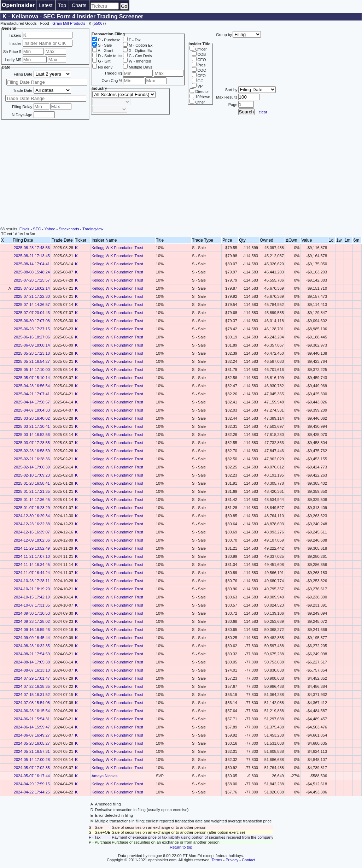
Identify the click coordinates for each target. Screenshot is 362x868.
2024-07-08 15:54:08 (32, 703)
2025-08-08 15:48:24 (32, 272)
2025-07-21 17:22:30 (32, 296)
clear (263, 112)
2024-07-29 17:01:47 (32, 678)
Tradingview (93, 229)
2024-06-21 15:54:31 (32, 719)
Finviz (25, 229)
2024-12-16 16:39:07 (32, 532)
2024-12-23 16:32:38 (32, 524)
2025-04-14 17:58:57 (32, 402)
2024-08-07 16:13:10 (32, 670)
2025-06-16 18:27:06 (32, 337)
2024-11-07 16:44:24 (32, 573)
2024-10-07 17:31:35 (32, 605)
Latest (46, 5)
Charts (79, 5)
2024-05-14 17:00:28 (32, 760)
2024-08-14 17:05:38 (32, 662)
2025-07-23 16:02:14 (32, 288)
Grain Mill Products (69, 23)
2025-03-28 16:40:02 (32, 418)
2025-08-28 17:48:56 (32, 248)
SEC (37, 229)
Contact (249, 860)
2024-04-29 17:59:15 (32, 784)
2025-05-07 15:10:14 (32, 378)
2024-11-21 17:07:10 (32, 556)
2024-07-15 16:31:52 (32, 695)
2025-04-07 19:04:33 (32, 410)
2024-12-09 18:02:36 (32, 540)
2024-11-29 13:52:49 (32, 548)
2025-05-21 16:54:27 (32, 361)
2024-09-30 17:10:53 (32, 613)
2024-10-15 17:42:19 (32, 597)
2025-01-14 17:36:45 (32, 500)
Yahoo (50, 229)
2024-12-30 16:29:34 (32, 516)
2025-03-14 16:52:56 (32, 435)
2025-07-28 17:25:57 (32, 280)
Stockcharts (69, 229)
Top (62, 5)
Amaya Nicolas (104, 776)
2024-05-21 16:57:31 (32, 751)
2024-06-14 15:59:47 (32, 727)
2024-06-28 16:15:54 (32, 711)
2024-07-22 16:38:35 (32, 686)
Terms (217, 860)
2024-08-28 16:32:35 (32, 646)
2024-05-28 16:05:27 (32, 743)
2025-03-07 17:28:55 (32, 443)
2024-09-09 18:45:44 (32, 638)
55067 (99, 23)
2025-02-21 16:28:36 (32, 459)
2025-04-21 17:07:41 (32, 394)
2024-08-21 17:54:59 (32, 654)
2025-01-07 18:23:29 (32, 508)
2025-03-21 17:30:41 (32, 426)
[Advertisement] (181, 174)
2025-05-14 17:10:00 (32, 370)
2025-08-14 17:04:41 (32, 264)
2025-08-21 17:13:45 (32, 256)
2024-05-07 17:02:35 (32, 768)
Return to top (181, 847)
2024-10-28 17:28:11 (32, 581)
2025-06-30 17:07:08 (32, 321)
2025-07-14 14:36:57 (32, 305)
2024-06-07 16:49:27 (32, 735)
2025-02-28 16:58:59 (32, 451)
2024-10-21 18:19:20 (32, 589)
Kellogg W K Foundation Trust (117, 248)
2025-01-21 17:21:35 (32, 491)
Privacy (232, 860)
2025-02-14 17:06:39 (32, 467)
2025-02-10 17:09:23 (32, 475)
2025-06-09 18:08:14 (32, 345)
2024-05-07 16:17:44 (32, 776)
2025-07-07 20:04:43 (32, 313)
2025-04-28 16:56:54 (32, 386)
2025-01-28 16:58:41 (32, 483)
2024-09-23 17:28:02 (32, 621)
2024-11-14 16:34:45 (32, 565)
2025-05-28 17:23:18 (32, 353)
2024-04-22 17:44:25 (32, 792)
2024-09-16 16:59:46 (32, 630)
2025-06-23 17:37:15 (32, 329)
